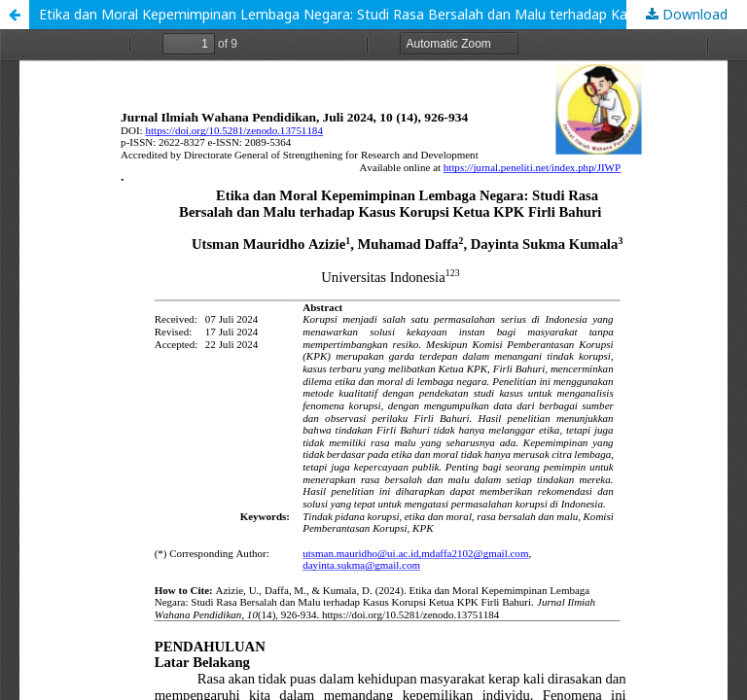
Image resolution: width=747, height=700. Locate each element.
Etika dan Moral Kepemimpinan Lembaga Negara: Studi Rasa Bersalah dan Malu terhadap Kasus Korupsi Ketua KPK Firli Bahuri (393, 14)
